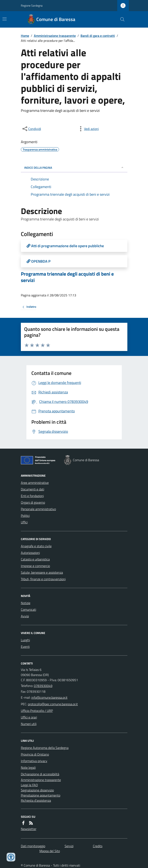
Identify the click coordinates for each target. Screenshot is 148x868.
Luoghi (25, 640)
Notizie (26, 603)
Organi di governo (33, 502)
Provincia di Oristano (35, 754)
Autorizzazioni (30, 553)
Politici (25, 516)
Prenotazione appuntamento (41, 795)
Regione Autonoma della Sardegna (45, 748)
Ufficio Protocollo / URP (37, 711)
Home (25, 36)
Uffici (24, 522)
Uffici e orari (29, 717)
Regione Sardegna (32, 5)
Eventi (25, 647)
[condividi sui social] (31, 129)
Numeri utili (29, 724)
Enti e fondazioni (32, 496)
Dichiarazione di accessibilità (40, 774)
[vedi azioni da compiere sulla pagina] (88, 129)
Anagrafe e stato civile (36, 546)
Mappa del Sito (50, 851)
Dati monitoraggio (33, 846)
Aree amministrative (35, 483)
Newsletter (29, 829)
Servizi (69, 846)
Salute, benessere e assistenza (42, 572)
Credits (98, 846)
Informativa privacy (34, 761)
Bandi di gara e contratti (98, 36)
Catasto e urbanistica (35, 559)
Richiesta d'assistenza (36, 800)
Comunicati (28, 609)
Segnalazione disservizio (37, 790)
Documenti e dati (33, 489)
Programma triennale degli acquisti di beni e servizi (67, 277)
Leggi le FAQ (29, 785)
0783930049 (43, 686)
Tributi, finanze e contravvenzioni (43, 579)
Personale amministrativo (38, 509)
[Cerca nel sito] (121, 19)
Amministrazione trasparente (55, 36)
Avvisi (25, 616)
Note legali (28, 767)
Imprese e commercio (35, 566)
